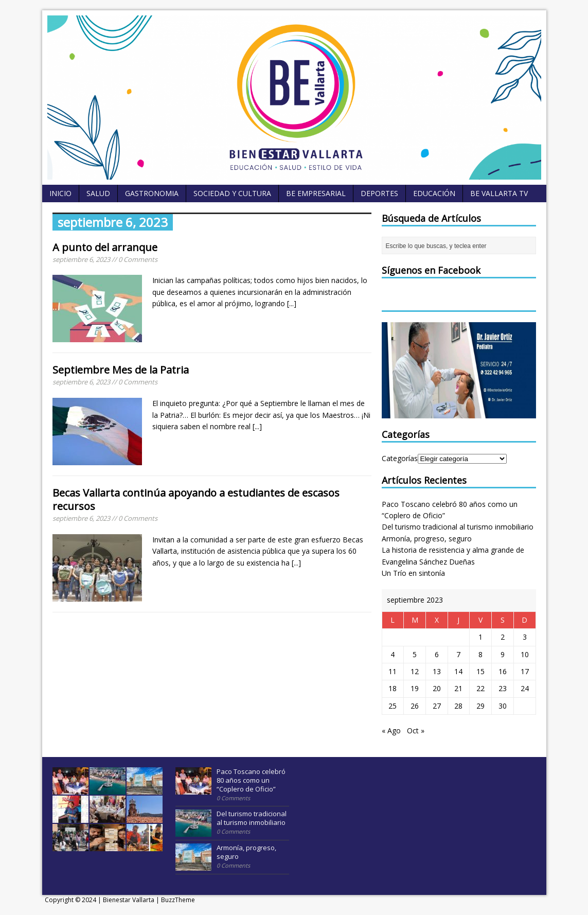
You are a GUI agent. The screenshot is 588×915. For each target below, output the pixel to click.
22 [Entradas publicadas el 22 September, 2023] (480, 688)
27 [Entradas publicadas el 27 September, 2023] (437, 706)
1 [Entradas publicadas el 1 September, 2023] (480, 637)
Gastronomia (152, 193)
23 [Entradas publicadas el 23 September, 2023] (503, 688)
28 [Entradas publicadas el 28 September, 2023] (458, 706)
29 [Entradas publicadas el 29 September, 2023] (480, 706)
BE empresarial (316, 193)
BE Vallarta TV (499, 193)
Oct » (416, 731)
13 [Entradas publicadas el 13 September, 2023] (437, 671)
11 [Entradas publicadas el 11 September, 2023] (393, 671)
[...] (292, 303)
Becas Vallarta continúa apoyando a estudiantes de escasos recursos (196, 499)
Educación (434, 193)
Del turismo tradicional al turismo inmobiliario (458, 527)
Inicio (60, 193)
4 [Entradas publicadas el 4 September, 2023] (393, 654)
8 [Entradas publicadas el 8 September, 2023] (480, 654)
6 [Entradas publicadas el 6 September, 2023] (437, 654)
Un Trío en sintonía (413, 573)
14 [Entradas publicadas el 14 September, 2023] (458, 671)
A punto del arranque (105, 247)
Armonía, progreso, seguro (427, 539)
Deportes (379, 193)
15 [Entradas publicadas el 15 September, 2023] (480, 671)
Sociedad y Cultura (232, 193)
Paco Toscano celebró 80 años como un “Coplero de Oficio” (251, 780)
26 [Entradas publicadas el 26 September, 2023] (415, 706)
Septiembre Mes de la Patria (121, 370)
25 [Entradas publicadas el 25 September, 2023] (393, 706)
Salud (98, 193)
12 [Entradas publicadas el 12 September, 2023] (415, 671)
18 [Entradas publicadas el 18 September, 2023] (393, 688)
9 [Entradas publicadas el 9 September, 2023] (503, 654)
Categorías (400, 458)
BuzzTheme (178, 900)
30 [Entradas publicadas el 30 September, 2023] (503, 706)
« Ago (391, 731)
